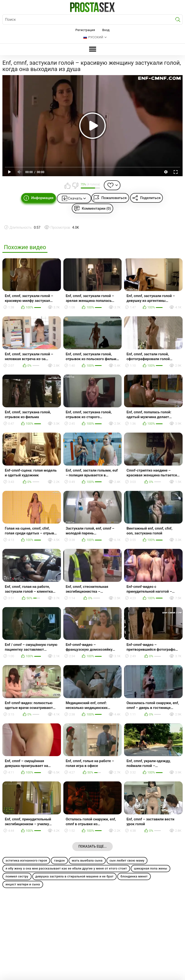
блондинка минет (134, 876)
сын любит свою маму (127, 860)
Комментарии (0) (96, 208)
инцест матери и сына (23, 884)
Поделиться (150, 198)
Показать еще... (92, 846)
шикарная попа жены (151, 868)
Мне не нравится (75, 186)
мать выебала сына (87, 860)
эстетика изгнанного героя (26, 860)
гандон (59, 860)
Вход (106, 30)
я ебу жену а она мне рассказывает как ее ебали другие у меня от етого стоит (66, 868)
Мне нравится (68, 186)
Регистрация (85, 30)
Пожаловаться (114, 198)
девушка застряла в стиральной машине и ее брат (75, 876)
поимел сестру (17, 876)
